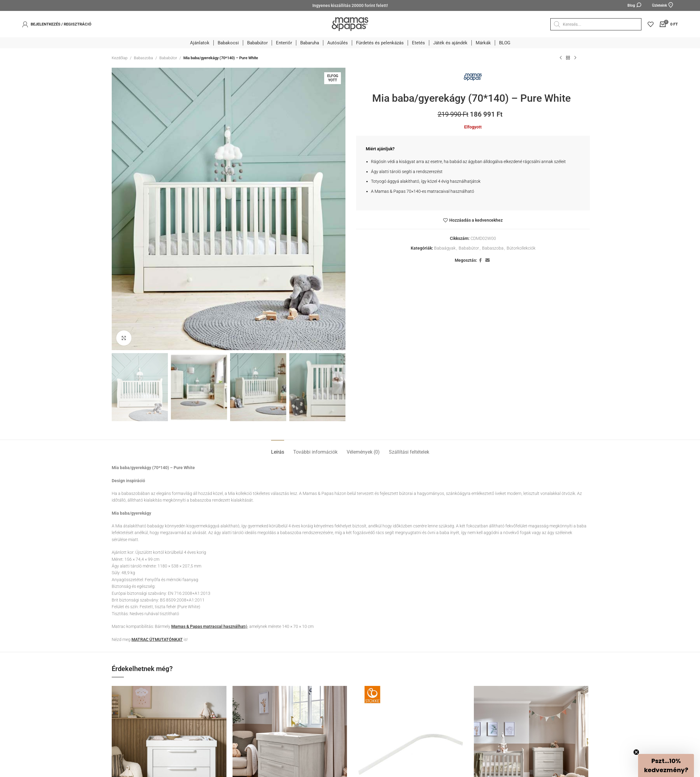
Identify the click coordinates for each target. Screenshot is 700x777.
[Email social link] (488, 260)
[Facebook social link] (480, 260)
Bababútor (168, 58)
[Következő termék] (575, 58)
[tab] (278, 449)
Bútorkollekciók (521, 248)
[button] (666, 765)
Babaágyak (445, 248)
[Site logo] (350, 24)
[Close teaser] (636, 752)
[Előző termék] (561, 58)
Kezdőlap (120, 58)
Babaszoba (143, 58)
